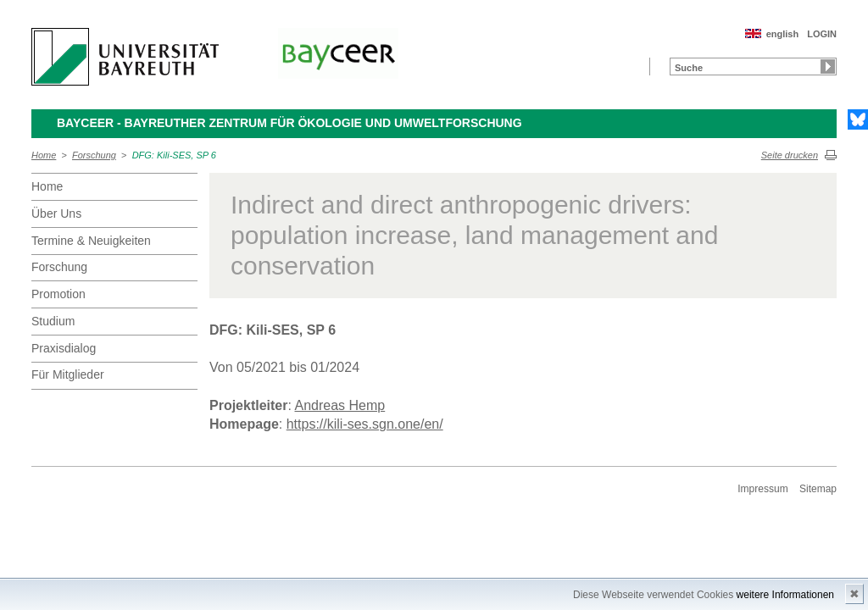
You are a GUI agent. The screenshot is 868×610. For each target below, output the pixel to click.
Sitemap (818, 489)
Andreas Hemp (340, 405)
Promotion (58, 294)
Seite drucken (790, 155)
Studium (53, 321)
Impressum (762, 489)
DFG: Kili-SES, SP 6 (174, 155)
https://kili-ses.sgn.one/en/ (365, 424)
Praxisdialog (64, 348)
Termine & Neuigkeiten (91, 241)
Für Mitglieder (68, 374)
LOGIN (822, 34)
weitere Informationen (785, 595)
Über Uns (56, 213)
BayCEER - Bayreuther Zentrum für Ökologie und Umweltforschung (289, 123)
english (783, 34)
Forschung (94, 155)
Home (44, 155)
